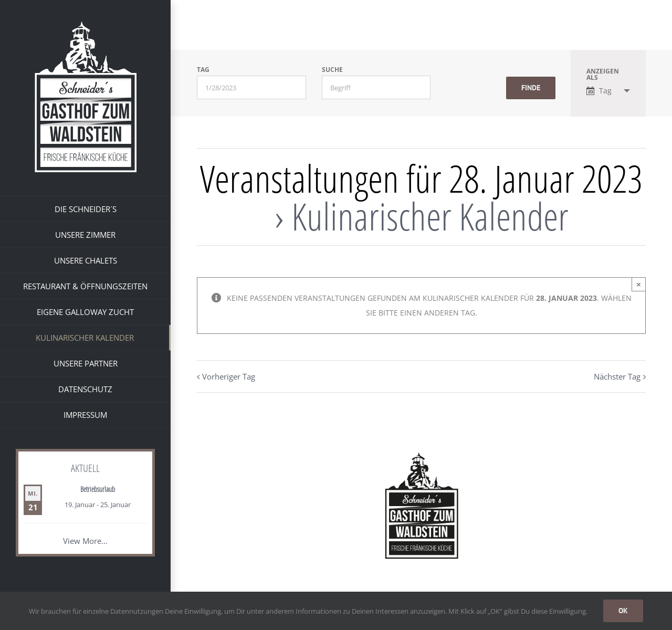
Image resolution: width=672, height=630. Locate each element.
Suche (332, 70)
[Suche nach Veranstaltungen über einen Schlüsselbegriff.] (376, 87)
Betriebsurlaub (98, 489)
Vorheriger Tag (229, 376)
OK (623, 611)
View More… (85, 541)
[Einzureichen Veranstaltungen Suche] (531, 88)
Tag (203, 70)
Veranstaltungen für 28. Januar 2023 (421, 178)
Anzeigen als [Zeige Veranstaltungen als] (603, 75)
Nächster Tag (617, 376)
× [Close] (639, 284)
